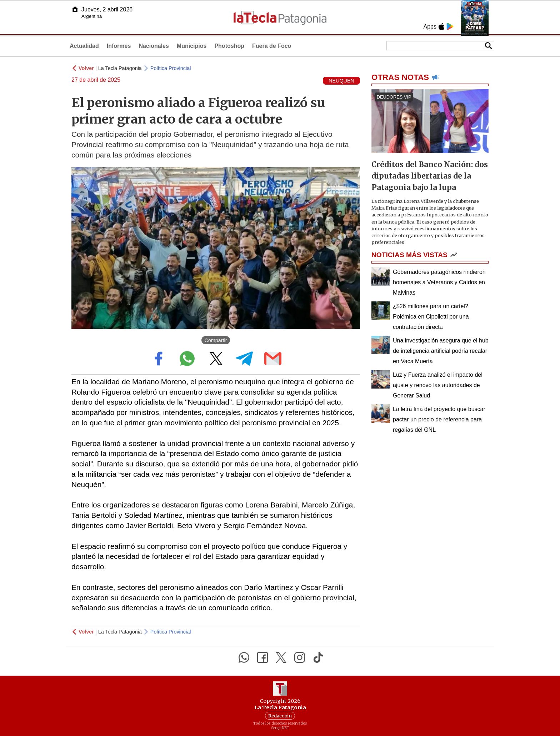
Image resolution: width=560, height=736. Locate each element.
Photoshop (229, 46)
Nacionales (154, 46)
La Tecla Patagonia (120, 68)
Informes (119, 46)
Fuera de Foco (272, 46)
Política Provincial (171, 68)
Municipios (192, 46)
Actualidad (84, 46)
